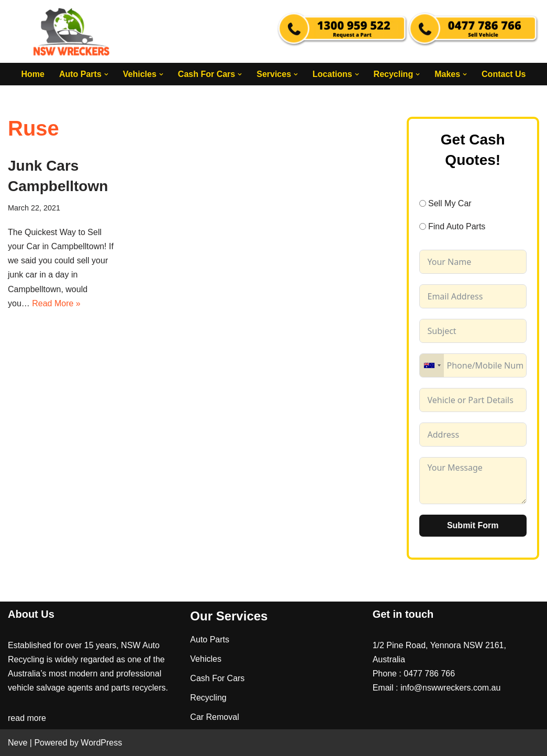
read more (27, 718)
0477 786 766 (429, 674)
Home (32, 74)
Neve (18, 743)
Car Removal (214, 717)
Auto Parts (210, 640)
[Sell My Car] (423, 203)
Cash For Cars (217, 678)
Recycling (208, 698)
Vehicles (206, 659)
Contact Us (504, 74)
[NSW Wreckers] (72, 31)
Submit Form (473, 525)
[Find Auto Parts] (423, 226)
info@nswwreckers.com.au (450, 688)
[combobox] (432, 365)
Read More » (56, 303)
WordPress (101, 743)
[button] (106, 74)
